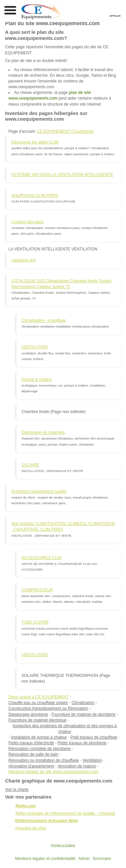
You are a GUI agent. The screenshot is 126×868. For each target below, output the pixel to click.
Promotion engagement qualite (39, 491)
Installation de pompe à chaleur (39, 737)
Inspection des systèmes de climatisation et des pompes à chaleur (65, 729)
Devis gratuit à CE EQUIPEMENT (38, 697)
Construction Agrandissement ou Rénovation (48, 708)
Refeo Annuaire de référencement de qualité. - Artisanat (65, 813)
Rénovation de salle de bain (33, 754)
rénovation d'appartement (31, 766)
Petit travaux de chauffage (94, 737)
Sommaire (102, 859)
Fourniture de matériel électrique (37, 720)
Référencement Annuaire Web (47, 821)
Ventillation (92, 760)
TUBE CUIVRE (35, 622)
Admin (84, 859)
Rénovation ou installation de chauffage (44, 760)
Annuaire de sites (31, 828)
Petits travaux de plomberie (82, 743)
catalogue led (23, 260)
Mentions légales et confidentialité (45, 859)
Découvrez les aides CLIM (35, 142)
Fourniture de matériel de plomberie (84, 714)
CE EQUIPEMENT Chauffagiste (65, 131)
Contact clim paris (27, 222)
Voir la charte (17, 790)
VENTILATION (35, 347)
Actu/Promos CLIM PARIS (35, 195)
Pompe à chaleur (37, 380)
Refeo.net (26, 806)
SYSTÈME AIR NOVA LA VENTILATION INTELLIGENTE (62, 175)
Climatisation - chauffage (44, 321)
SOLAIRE (30, 465)
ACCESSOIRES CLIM (41, 558)
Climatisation (83, 703)
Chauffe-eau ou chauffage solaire (38, 703)
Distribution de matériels (43, 432)
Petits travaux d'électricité (31, 743)
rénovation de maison (77, 766)
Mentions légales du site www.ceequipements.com (53, 772)
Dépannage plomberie (28, 714)
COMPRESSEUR (37, 590)
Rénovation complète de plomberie (39, 749)
